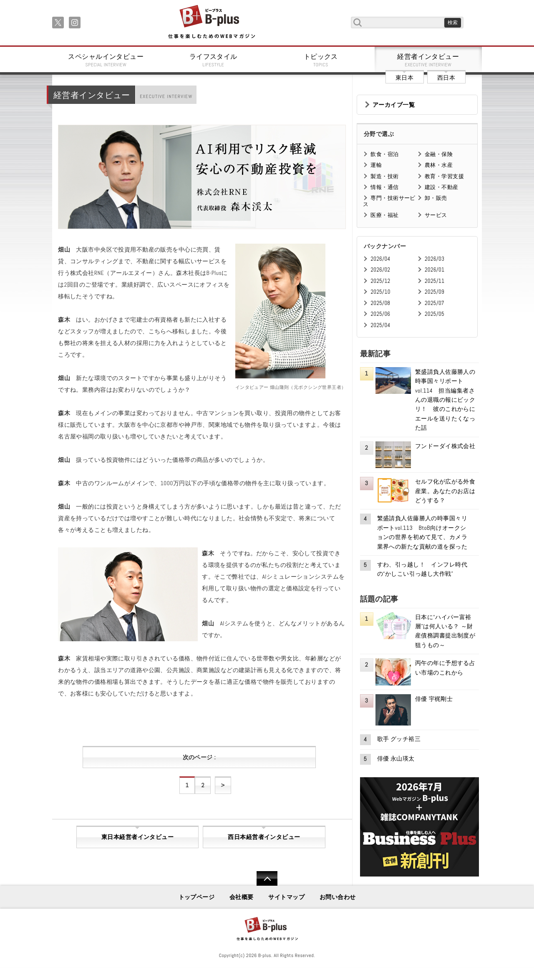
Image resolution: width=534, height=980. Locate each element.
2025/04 (380, 325)
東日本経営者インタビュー (137, 837)
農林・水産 (439, 165)
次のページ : (199, 757)
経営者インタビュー (428, 60)
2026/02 (380, 270)
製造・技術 (384, 176)
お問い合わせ (338, 897)
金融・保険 (439, 154)
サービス (436, 215)
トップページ (197, 897)
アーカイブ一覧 (394, 105)
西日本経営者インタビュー (264, 837)
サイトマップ (286, 897)
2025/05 (435, 314)
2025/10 (380, 292)
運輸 (376, 165)
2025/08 (380, 303)
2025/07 (435, 303)
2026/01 (435, 270)
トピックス (321, 60)
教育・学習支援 (444, 176)
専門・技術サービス (389, 201)
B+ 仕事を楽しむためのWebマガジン (211, 22)
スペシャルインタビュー (106, 60)
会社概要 (242, 897)
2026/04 (380, 259)
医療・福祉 (384, 215)
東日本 (404, 78)
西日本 (446, 78)
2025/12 (380, 281)
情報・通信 (384, 187)
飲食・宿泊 (384, 154)
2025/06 (380, 314)
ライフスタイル (214, 60)
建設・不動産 (442, 187)
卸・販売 (436, 198)
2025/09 (435, 292)
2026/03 (435, 259)
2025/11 (435, 281)
